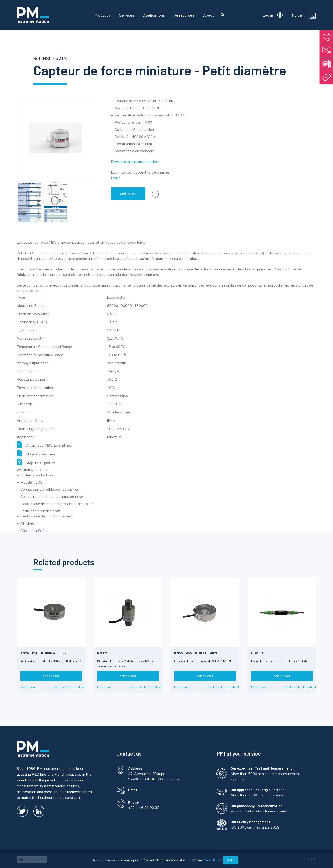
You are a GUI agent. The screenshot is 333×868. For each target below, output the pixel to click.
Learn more (28, 687)
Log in (116, 178)
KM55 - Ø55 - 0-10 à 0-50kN (196, 653)
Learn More (212, 860)
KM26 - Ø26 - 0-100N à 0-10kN (43, 653)
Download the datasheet (68, 687)
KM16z (102, 653)
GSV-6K (257, 653)
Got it (231, 860)
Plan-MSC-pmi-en (36, 453)
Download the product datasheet (135, 161)
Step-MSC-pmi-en (36, 462)
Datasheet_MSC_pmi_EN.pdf (45, 444)
